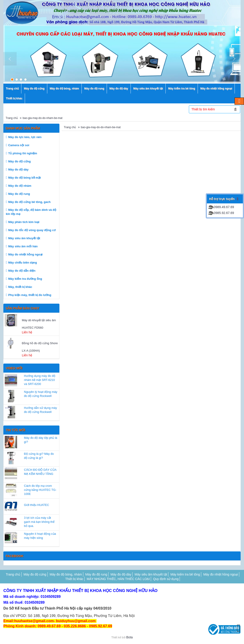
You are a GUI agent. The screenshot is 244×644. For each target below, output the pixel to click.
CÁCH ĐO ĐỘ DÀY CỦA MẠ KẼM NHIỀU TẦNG (40, 472)
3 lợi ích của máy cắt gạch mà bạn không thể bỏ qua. (39, 522)
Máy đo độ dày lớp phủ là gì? (41, 440)
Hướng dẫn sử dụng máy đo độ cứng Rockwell (41, 410)
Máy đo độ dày (18, 170)
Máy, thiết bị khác (20, 287)
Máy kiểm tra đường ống (25, 279)
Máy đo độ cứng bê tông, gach (29, 202)
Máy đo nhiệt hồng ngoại (25, 254)
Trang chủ (12, 118)
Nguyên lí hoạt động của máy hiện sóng (40, 536)
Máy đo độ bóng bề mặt (24, 178)
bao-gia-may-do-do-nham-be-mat (43, 118)
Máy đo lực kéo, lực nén (25, 137)
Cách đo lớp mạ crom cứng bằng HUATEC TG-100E (40, 490)
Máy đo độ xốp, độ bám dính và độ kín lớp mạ (31, 212)
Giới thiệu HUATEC (37, 505)
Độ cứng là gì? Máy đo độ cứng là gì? (39, 456)
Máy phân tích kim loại (24, 222)
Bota (130, 637)
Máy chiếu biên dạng (22, 263)
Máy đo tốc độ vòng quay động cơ (32, 230)
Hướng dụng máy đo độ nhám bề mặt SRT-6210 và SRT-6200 (40, 380)
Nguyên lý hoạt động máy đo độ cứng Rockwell (41, 394)
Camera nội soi (19, 145)
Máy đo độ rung (19, 194)
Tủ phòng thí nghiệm (23, 153)
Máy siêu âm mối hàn (23, 246)
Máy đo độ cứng (19, 161)
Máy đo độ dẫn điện (22, 271)
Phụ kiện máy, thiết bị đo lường (30, 295)
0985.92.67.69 (221, 213)
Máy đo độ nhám (20, 186)
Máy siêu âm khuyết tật (24, 238)
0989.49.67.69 (221, 207)
